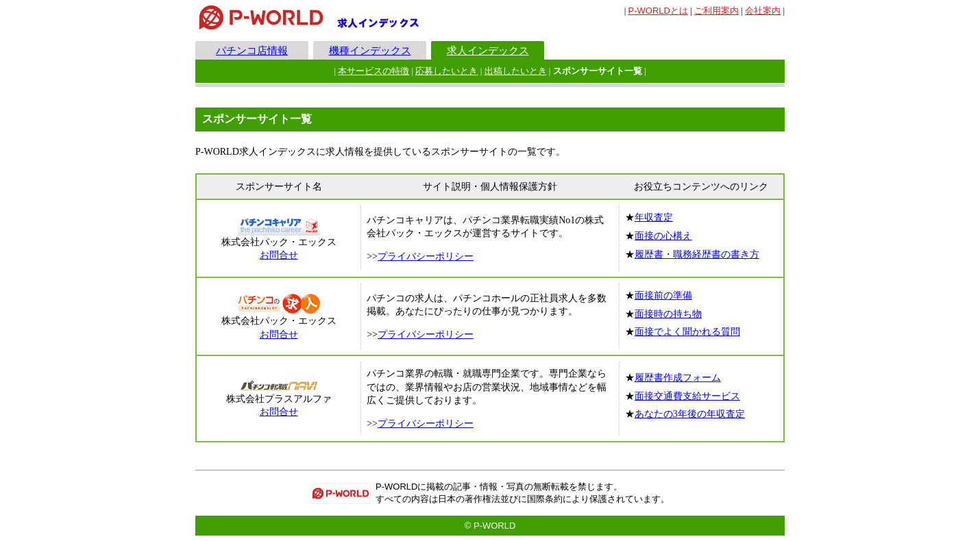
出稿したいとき (516, 71)
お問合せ (279, 255)
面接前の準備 (663, 295)
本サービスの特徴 (373, 71)
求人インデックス (488, 50)
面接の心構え (663, 236)
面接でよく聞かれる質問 (687, 332)
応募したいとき (446, 71)
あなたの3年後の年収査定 (690, 414)
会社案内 (763, 11)
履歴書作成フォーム (678, 378)
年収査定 (654, 217)
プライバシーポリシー (426, 256)
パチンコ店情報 (252, 50)
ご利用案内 (716, 11)
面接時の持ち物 (668, 314)
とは (658, 11)
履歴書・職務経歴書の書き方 (697, 254)
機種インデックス (370, 50)
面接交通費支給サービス (687, 396)
